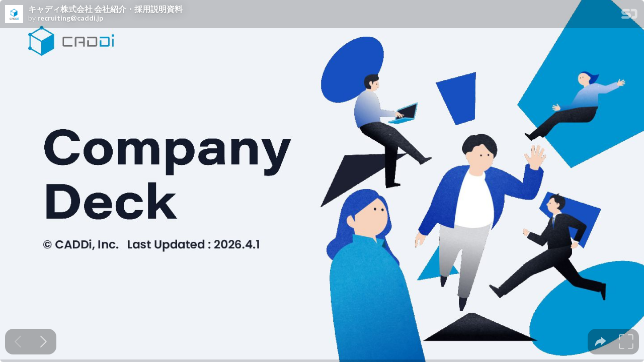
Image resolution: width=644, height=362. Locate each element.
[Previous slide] (18, 342)
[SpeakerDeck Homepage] (629, 16)
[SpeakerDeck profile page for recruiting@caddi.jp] (14, 15)
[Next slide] (44, 342)
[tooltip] (600, 342)
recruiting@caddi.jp (70, 18)
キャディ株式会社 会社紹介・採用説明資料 (105, 9)
